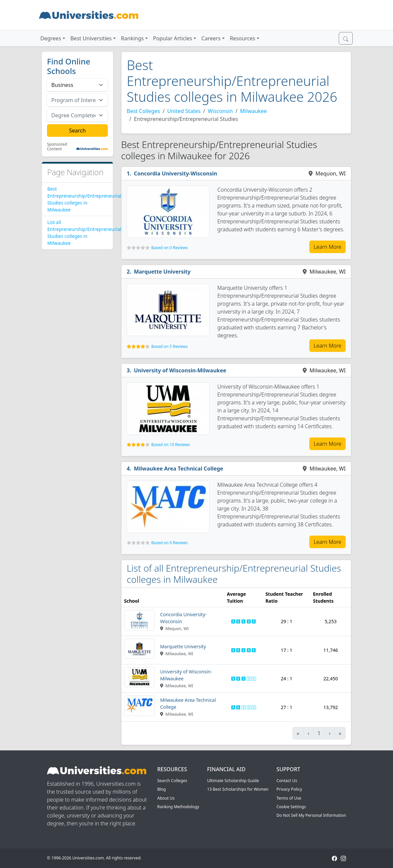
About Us (166, 798)
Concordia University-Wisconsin (176, 173)
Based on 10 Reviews (171, 445)
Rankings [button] (132, 38)
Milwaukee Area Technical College (179, 469)
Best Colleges (143, 111)
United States (184, 111)
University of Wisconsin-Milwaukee (180, 370)
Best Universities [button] (91, 38)
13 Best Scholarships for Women (238, 789)
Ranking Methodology (178, 807)
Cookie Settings (291, 807)
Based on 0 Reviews (169, 248)
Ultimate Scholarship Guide (233, 781)
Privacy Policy (289, 789)
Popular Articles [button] (173, 38)
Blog (161, 789)
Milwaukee (254, 111)
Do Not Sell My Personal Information (311, 815)
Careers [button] (211, 38)
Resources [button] (243, 38)
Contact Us (287, 781)
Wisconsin (220, 111)
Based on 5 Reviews (169, 346)
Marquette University (162, 272)
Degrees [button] (51, 38)
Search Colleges (172, 781)
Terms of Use (289, 798)
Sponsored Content (57, 147)
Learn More (327, 247)
